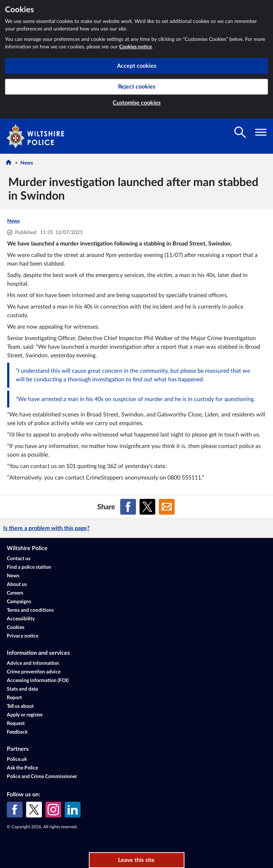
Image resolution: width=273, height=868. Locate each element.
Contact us (19, 559)
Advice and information (33, 663)
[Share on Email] (167, 507)
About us (17, 585)
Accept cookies (137, 66)
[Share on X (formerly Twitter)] (147, 507)
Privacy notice (23, 636)
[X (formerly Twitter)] (34, 810)
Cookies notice (135, 47)
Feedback (17, 732)
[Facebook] (15, 810)
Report (14, 698)
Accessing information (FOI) (38, 681)
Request (16, 724)
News (27, 163)
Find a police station (29, 567)
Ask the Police (22, 768)
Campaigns (19, 602)
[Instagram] (53, 810)
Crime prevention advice (34, 672)
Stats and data (22, 689)
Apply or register (25, 715)
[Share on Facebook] (128, 507)
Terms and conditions (30, 610)
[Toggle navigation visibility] (261, 132)
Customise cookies (137, 103)
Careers (15, 593)
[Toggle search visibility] (240, 132)
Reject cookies (137, 87)
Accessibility (21, 619)
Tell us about (20, 706)
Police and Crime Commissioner (42, 777)
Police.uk (17, 759)
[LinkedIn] (73, 810)
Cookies (16, 628)
